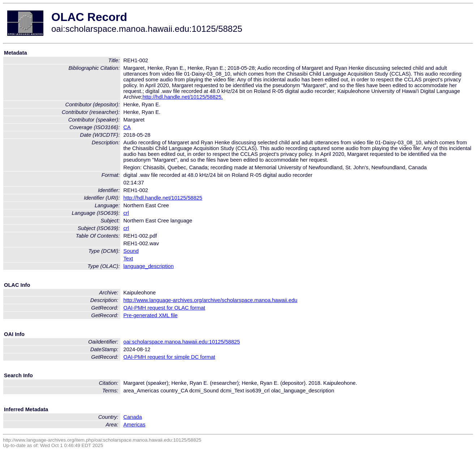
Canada (132, 417)
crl (126, 213)
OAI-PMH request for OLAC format (164, 308)
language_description (148, 266)
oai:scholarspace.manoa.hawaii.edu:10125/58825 (182, 342)
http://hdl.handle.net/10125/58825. (183, 97)
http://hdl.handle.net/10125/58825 (163, 198)
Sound (131, 251)
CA (127, 127)
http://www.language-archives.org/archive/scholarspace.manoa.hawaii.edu (210, 300)
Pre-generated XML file (150, 315)
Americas (134, 425)
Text (128, 259)
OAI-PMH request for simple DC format (169, 357)
